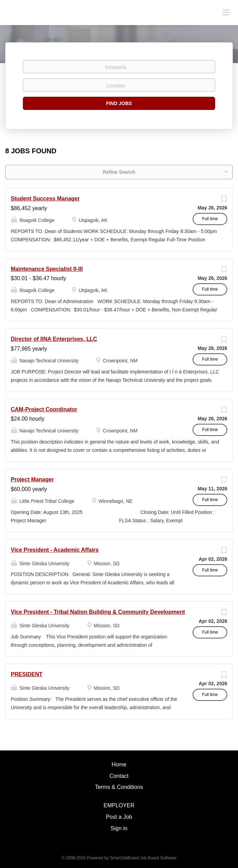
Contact (119, 776)
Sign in (119, 828)
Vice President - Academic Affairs (55, 550)
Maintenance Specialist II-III (47, 269)
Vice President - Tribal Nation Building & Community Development (98, 612)
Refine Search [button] (119, 172)
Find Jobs (119, 103)
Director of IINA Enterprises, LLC (54, 339)
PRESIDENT (27, 674)
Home (119, 764)
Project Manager (32, 479)
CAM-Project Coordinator (44, 409)
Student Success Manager (45, 199)
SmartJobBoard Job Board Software (143, 858)
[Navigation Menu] (226, 12)
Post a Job (119, 817)
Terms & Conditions (119, 787)
